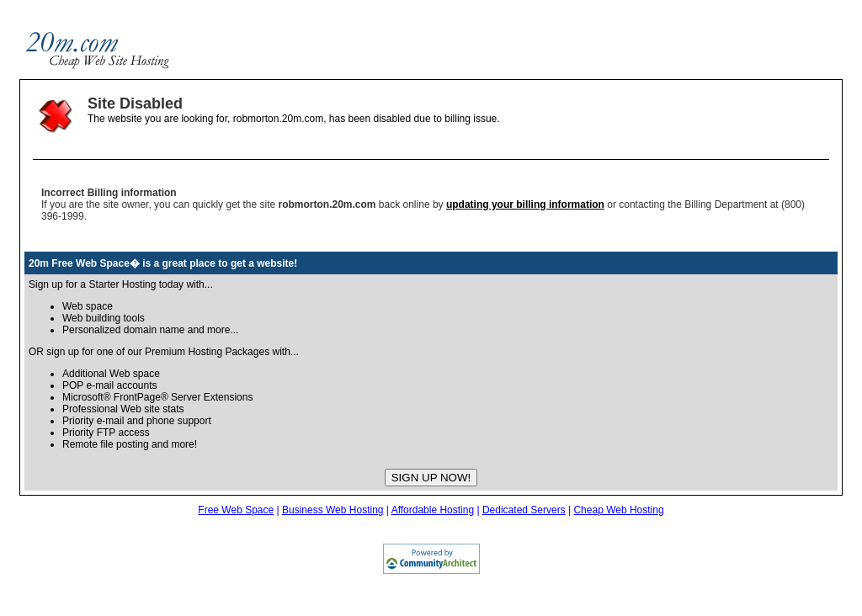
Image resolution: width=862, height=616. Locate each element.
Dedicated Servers (524, 510)
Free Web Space (236, 510)
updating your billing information (525, 204)
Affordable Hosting (433, 510)
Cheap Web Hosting (618, 510)
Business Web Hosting (333, 510)
